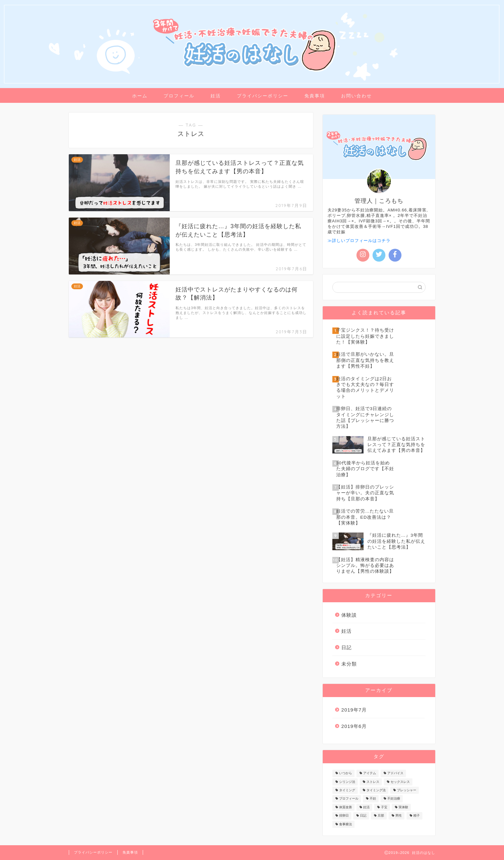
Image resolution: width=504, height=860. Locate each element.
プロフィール (179, 96)
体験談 (349, 615)
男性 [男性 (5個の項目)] (399, 816)
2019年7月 (354, 710)
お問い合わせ (356, 96)
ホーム (140, 96)
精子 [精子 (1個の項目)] (417, 816)
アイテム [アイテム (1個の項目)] (370, 773)
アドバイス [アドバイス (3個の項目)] (395, 773)
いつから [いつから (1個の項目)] (346, 773)
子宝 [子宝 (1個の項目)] (384, 807)
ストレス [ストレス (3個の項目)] (373, 782)
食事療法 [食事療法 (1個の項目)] (346, 824)
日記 (346, 647)
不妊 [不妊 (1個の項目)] (373, 799)
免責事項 (315, 96)
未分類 (349, 664)
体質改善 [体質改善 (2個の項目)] (346, 807)
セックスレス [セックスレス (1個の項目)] (400, 782)
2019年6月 (354, 726)
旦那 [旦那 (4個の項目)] (381, 816)
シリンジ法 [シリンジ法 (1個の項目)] (347, 782)
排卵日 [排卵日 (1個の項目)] (344, 816)
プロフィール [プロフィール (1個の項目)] (349, 799)
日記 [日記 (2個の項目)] (363, 816)
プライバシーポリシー (263, 96)
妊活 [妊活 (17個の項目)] (366, 807)
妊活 (216, 96)
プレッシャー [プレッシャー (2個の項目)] (407, 790)
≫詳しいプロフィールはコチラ (359, 241)
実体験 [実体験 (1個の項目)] (403, 807)
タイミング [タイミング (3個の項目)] (347, 790)
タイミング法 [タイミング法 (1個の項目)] (376, 790)
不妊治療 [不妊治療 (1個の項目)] (394, 799)
